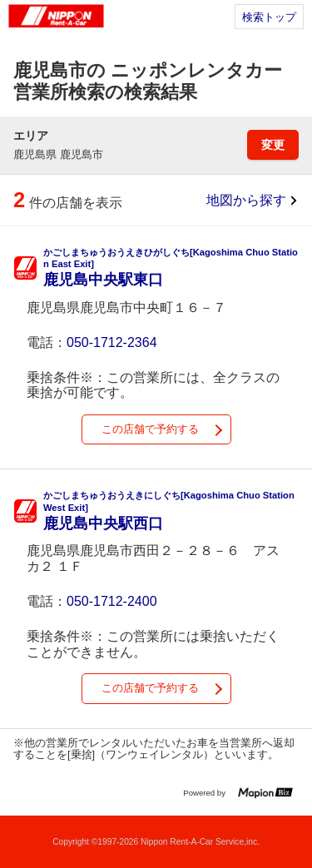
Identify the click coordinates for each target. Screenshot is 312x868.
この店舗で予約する (150, 429)
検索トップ (269, 17)
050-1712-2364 (112, 342)
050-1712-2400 (112, 601)
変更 (273, 145)
